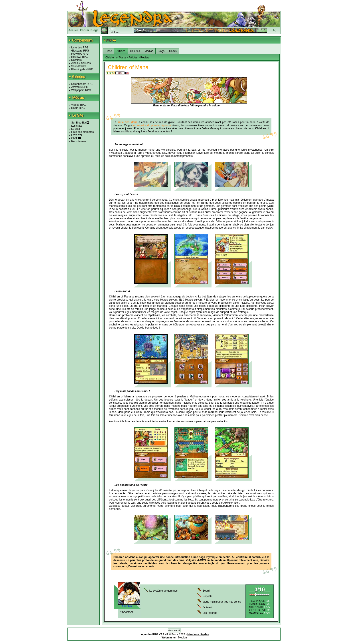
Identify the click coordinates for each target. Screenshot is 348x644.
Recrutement (79, 141)
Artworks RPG (80, 87)
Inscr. (118, 32)
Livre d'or (77, 135)
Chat (74, 138)
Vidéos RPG (79, 105)
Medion (183, 638)
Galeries (135, 51)
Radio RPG (78, 108)
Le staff (76, 129)
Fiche (109, 51)
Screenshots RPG (82, 84)
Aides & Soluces (81, 63)
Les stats (77, 126)
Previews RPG (80, 54)
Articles (121, 51)
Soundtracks (79, 66)
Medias (149, 51)
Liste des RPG (80, 48)
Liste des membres (82, 132)
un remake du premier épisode (152, 125)
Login (112, 32)
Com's (173, 51)
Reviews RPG (80, 57)
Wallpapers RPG (81, 90)
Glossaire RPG (80, 51)
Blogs (95, 30)
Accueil (73, 30)
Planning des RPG (82, 69)
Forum (85, 30)
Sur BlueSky (80, 123)
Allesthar (127, 606)
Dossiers (76, 60)
